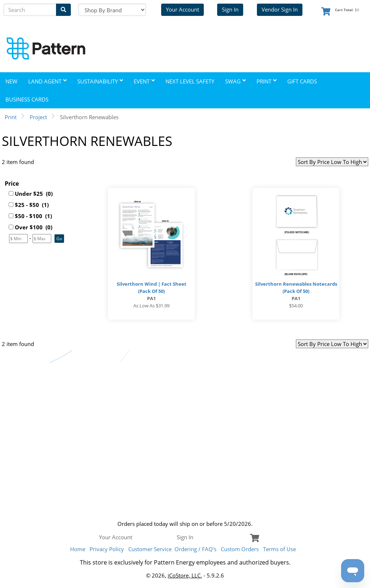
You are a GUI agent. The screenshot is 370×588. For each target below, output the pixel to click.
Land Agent (47, 81)
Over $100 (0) (34, 227)
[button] (59, 239)
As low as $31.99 (151, 306)
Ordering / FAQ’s (195, 549)
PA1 (151, 298)
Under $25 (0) (34, 194)
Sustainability (100, 81)
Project (38, 117)
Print (266, 81)
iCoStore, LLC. (185, 575)
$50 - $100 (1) (33, 216)
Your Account (182, 9)
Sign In (230, 9)
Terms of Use (279, 549)
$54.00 (296, 306)
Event (144, 81)
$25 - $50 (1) (32, 205)
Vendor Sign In (280, 9)
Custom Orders (240, 549)
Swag (235, 81)
